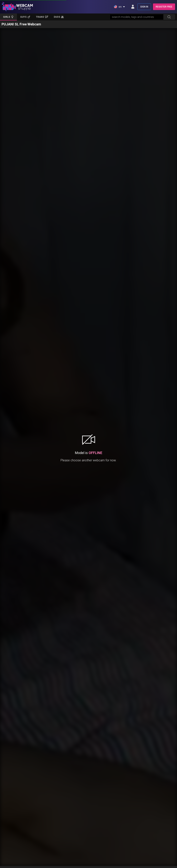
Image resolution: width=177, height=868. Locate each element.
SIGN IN (144, 7)
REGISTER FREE (164, 7)
